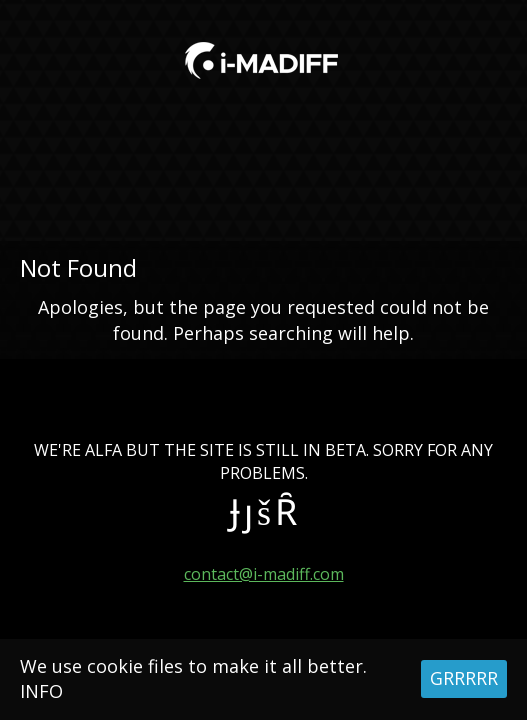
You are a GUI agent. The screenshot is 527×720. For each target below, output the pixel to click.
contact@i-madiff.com (264, 574)
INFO (41, 691)
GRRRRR (464, 678)
